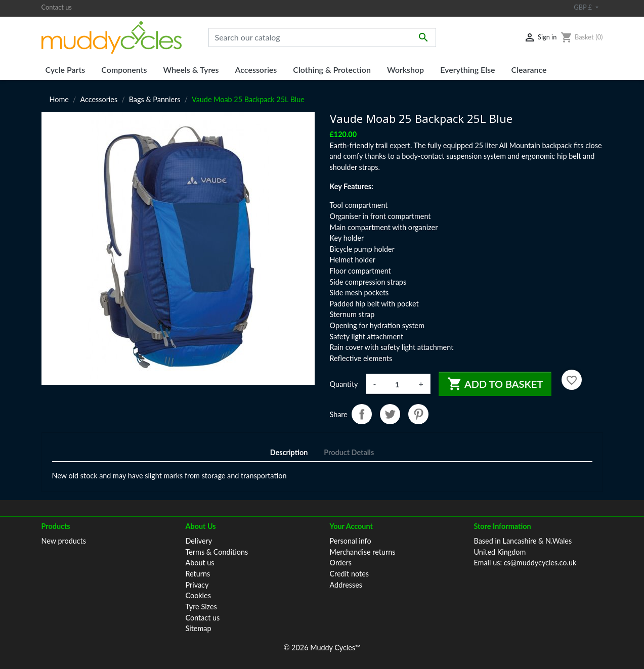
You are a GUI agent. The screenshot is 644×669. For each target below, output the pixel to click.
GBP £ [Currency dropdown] (584, 7)
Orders (341, 563)
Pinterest (418, 414)
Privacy (197, 585)
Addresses (346, 585)
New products (64, 541)
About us (200, 563)
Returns (198, 574)
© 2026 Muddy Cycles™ (322, 648)
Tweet (390, 414)
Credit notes (349, 574)
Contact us (57, 7)
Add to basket (495, 384)
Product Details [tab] (349, 452)
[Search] (322, 37)
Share (362, 414)
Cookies (198, 595)
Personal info (351, 541)
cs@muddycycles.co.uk (540, 563)
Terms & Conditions (217, 552)
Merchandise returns (363, 552)
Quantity (344, 384)
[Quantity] (397, 384)
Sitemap (199, 628)
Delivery (199, 541)
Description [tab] (289, 452)
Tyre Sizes (201, 607)
